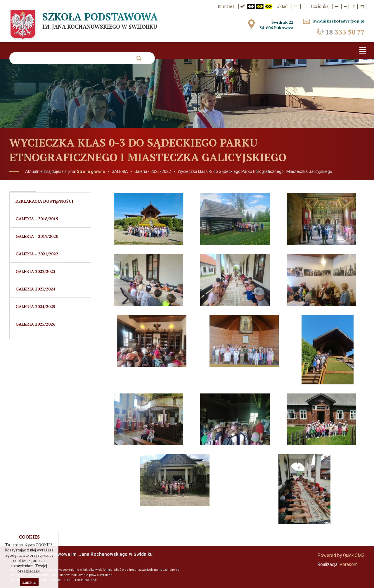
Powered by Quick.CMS (341, 556)
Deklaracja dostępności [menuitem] (44, 201)
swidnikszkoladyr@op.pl (339, 21)
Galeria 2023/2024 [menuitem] (35, 289)
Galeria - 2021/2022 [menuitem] (37, 254)
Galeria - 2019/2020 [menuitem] (37, 236)
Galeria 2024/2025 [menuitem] (35, 306)
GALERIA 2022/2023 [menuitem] (35, 271)
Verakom (349, 565)
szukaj (139, 60)
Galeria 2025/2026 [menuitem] (35, 324)
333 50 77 (345, 32)
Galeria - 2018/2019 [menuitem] (37, 219)
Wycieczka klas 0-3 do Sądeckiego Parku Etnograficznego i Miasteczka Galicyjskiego (255, 171)
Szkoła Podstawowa (100, 17)
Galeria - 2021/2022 (153, 171)
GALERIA (120, 171)
